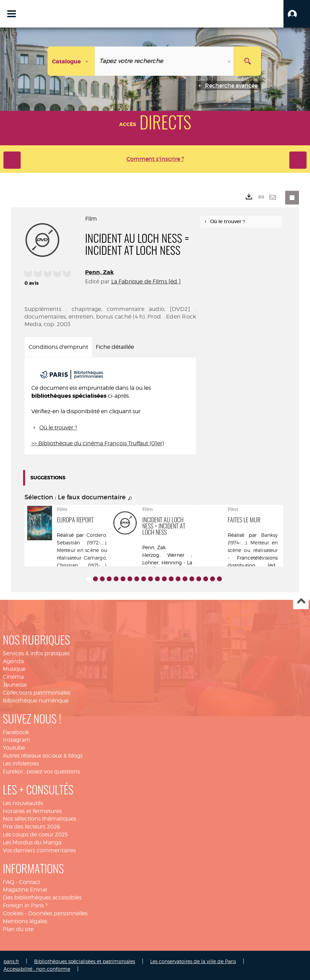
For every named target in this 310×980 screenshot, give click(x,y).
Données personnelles (58, 913)
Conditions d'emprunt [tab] (58, 347)
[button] (297, 14)
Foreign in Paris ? (25, 905)
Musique (14, 669)
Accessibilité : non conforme (37, 969)
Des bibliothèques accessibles (42, 898)
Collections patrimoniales (37, 693)
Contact (30, 882)
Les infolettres (21, 764)
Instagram (17, 740)
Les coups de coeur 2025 (35, 835)
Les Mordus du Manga (32, 842)
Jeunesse (15, 685)
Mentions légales (25, 921)
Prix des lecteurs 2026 (32, 827)
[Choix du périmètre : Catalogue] (71, 61)
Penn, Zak (99, 272)
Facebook (16, 732)
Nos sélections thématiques (39, 819)
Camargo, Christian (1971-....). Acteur (82, 565)
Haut (301, 602)
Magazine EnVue (25, 890)
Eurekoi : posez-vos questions (41, 772)
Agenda (13, 661)
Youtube (14, 748)
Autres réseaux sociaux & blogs (43, 756)
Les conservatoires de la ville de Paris (193, 961)
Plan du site (18, 929)
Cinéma (13, 677)
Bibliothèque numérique (36, 701)
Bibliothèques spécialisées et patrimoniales (85, 961)
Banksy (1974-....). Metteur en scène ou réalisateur (253, 543)
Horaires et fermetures (32, 811)
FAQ (8, 882)
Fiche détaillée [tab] (115, 347)
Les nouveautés (23, 803)
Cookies (13, 913)
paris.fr (11, 961)
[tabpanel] (110, 406)
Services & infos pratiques (36, 653)
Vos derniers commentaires (39, 850)
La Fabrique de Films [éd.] (146, 282)
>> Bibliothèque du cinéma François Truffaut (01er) (98, 443)
